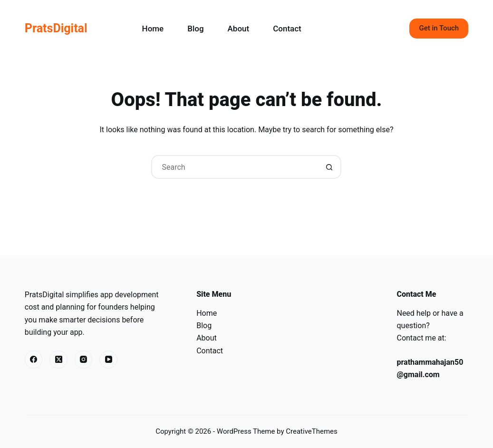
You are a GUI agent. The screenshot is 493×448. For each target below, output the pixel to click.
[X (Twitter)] (58, 360)
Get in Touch (439, 28)
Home (153, 29)
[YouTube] (108, 360)
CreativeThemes (312, 431)
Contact (287, 29)
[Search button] (329, 167)
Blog (195, 29)
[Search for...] (234, 167)
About (239, 29)
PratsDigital (56, 28)
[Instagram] (84, 360)
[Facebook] (34, 360)
